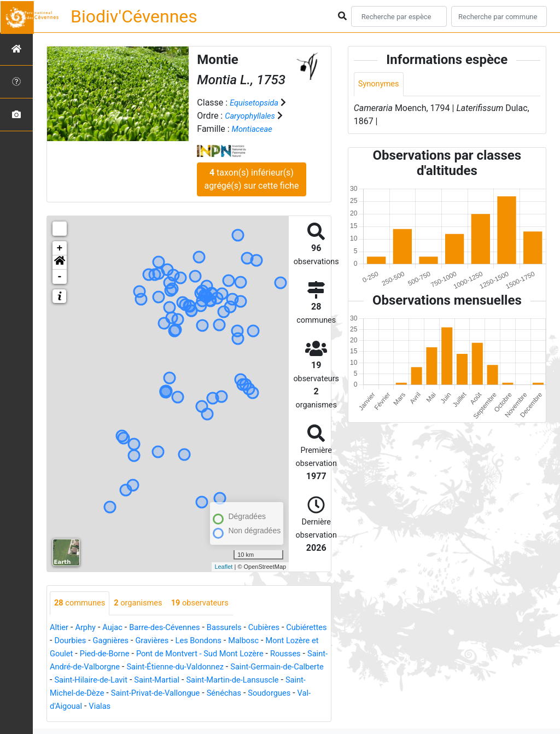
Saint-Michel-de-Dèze (234, 694)
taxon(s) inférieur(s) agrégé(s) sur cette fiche (251, 179)
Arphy (88, 628)
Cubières (281, 628)
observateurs (212, 604)
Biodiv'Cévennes (134, 16)
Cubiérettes (72, 641)
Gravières (207, 641)
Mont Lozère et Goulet (93, 654)
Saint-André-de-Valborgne (172, 668)
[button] (60, 263)
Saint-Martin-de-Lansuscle (135, 694)
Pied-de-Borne (170, 654)
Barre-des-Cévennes (174, 628)
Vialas (274, 707)
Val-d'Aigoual (230, 707)
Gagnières (162, 641)
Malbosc (306, 641)
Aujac (117, 628)
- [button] (60, 277)
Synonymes (381, 85)
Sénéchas (126, 707)
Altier (60, 628)
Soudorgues (175, 707)
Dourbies (118, 641)
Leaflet (223, 567)
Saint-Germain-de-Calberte (148, 681)
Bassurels (238, 628)
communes (82, 604)
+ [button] (60, 248)
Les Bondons (257, 641)
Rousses (99, 668)
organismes (145, 604)
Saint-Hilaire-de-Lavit (247, 681)
